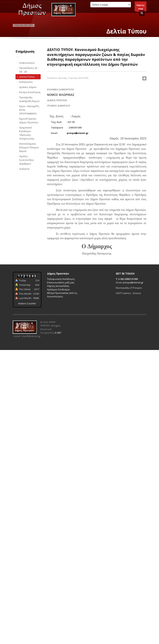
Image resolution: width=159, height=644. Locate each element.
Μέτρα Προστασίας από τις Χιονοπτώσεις (62, 295)
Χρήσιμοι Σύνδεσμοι (59, 289)
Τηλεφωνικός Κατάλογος (61, 279)
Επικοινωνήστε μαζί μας (61, 282)
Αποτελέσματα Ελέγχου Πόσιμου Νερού (29, 147)
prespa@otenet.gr (78, 133)
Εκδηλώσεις (26, 82)
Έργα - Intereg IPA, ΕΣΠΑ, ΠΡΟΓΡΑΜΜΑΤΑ (29, 110)
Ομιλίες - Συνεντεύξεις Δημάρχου (27, 160)
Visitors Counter (27, 303)
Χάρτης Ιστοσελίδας (58, 286)
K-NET (58, 333)
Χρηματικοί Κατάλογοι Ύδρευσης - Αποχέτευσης (27, 133)
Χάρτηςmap (141, 7)
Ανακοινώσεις (27, 63)
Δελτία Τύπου (27, 77)
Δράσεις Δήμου (28, 87)
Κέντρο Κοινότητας (30, 92)
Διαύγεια (24, 169)
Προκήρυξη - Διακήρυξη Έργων (29, 99)
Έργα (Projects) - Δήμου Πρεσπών (29, 121)
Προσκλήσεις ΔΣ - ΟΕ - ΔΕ (29, 70)
